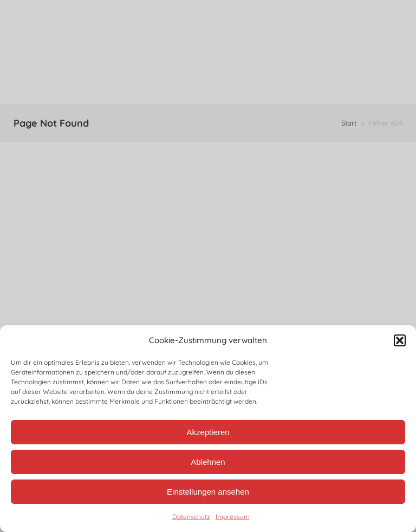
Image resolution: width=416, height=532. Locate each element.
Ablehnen (208, 462)
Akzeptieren (208, 432)
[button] (400, 340)
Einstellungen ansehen (208, 492)
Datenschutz (191, 517)
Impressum (233, 517)
